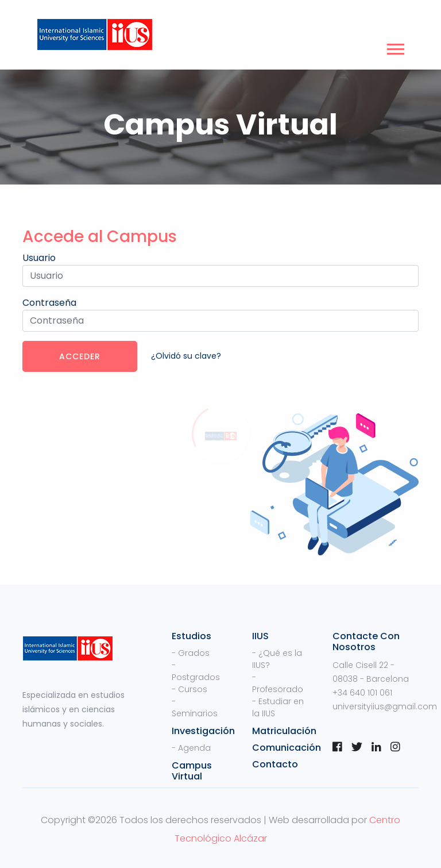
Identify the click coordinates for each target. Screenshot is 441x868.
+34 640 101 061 (362, 693)
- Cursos (189, 689)
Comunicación (287, 748)
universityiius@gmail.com (385, 706)
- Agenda (191, 748)
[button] (395, 47)
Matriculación (284, 731)
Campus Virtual (192, 771)
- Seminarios (195, 707)
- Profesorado (278, 683)
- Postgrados (196, 671)
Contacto (275, 764)
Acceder (80, 356)
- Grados (191, 653)
